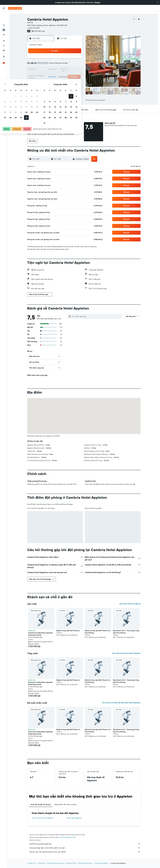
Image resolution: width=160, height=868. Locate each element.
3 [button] (66, 59)
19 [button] (76, 70)
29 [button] (55, 80)
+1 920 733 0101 (33, 28)
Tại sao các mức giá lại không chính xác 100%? (85, 852)
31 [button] (66, 80)
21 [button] (50, 75)
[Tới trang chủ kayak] (15, 8)
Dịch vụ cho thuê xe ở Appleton (43, 818)
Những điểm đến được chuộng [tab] (65, 804)
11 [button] (71, 64)
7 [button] (50, 64)
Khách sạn (42, 863)
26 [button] (76, 75)
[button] (158, 2)
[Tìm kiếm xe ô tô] (4, 24)
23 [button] (60, 75)
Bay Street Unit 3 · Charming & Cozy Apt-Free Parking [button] (126, 632)
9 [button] (60, 64)
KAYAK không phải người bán (85, 844)
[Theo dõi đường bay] (4, 35)
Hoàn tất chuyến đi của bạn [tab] (41, 804)
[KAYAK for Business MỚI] (4, 40)
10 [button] (66, 64)
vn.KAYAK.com (31, 863)
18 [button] (71, 70)
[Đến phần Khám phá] (4, 31)
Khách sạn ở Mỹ (71, 863)
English (98, 2)
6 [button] (44, 64)
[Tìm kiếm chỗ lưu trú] (4, 20)
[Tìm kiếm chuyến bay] (4, 15)
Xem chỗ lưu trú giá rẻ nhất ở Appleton (126, 653)
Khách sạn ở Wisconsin (85, 863)
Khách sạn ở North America (55, 863)
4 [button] (71, 59)
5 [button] (76, 59)
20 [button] (44, 75)
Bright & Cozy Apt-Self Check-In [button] (68, 631)
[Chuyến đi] (4, 46)
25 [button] (71, 75)
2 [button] (60, 59)
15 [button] (55, 70)
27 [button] (44, 80)
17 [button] (66, 70)
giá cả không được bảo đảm (68, 837)
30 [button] (60, 80)
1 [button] (55, 59)
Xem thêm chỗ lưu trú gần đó (130, 604)
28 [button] (50, 80)
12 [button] (76, 64)
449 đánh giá (40, 31)
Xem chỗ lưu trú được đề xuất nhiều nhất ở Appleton (121, 703)
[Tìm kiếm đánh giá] (96, 316)
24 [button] (66, 75)
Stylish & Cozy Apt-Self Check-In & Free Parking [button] (97, 632)
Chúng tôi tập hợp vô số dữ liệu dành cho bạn (85, 848)
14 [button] (50, 70)
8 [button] (55, 64)
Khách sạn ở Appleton (74, 818)
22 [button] (55, 75)
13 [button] (44, 70)
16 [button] (60, 70)
